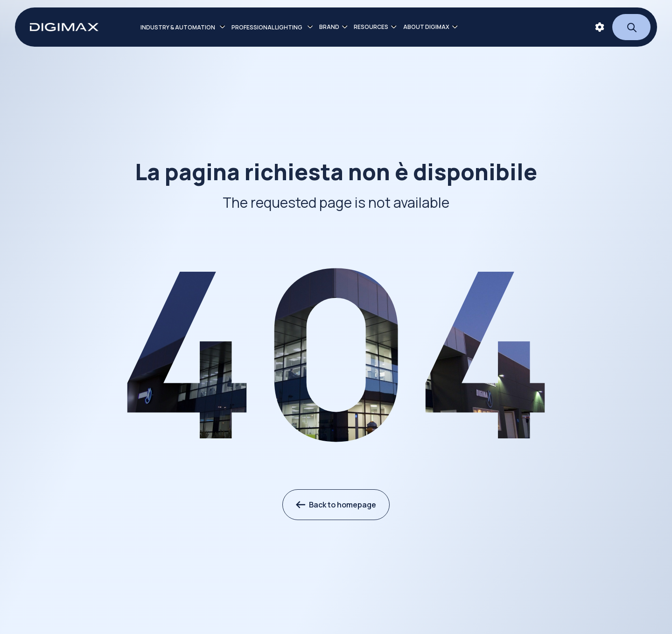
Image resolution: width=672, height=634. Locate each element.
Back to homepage (336, 505)
